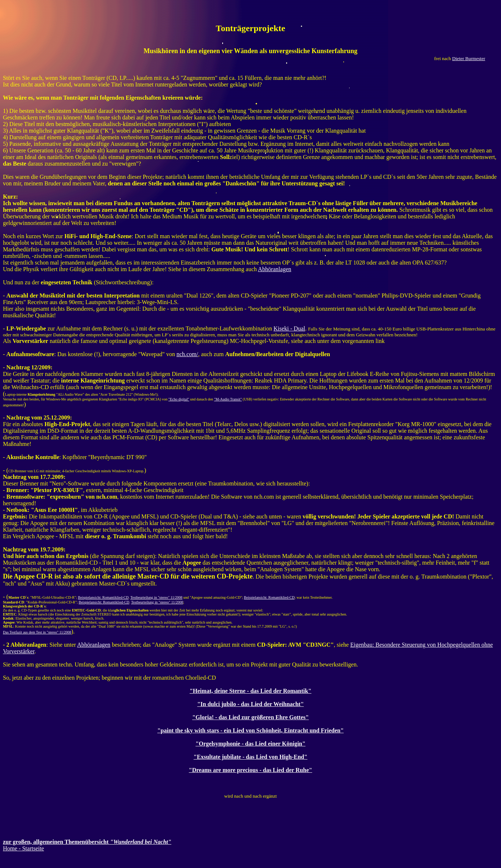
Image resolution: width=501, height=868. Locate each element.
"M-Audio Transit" (228, 399)
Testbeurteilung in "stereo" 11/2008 (156, 597)
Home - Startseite (23, 848)
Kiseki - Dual (289, 328)
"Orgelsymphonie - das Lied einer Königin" (251, 744)
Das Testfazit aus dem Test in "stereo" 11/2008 (37, 632)
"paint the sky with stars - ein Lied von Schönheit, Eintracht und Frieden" (251, 730)
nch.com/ (187, 354)
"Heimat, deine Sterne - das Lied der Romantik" (251, 691)
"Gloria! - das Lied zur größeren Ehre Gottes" (251, 717)
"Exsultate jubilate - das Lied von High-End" (251, 757)
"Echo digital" (179, 399)
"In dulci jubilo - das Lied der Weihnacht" (251, 704)
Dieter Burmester (469, 58)
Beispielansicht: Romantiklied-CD (103, 597)
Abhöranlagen (275, 269)
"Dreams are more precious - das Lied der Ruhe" (251, 770)
